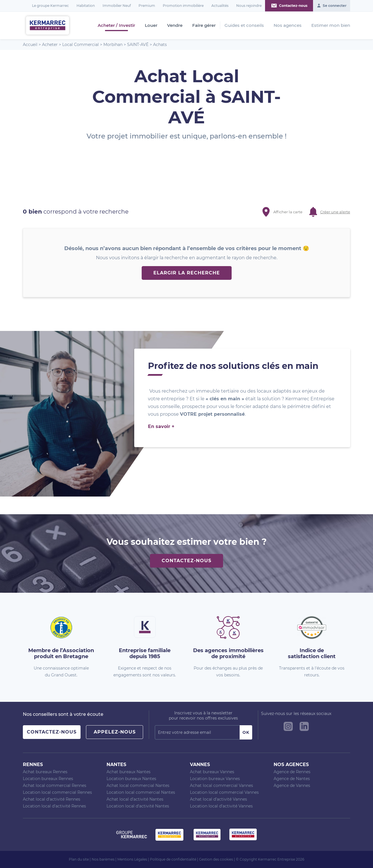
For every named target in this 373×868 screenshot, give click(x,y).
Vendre (175, 25)
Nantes (116, 764)
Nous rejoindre (249, 6)
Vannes (200, 764)
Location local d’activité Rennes (54, 806)
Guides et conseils (244, 25)
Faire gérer (204, 25)
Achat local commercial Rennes (55, 785)
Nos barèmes (103, 859)
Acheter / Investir (116, 25)
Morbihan (113, 45)
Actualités (220, 6)
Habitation (86, 6)
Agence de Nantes (292, 779)
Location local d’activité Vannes (221, 806)
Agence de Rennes (292, 772)
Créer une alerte (335, 212)
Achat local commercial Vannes (221, 785)
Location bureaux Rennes (48, 779)
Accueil (30, 45)
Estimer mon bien (331, 25)
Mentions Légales (132, 859)
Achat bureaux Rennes (45, 772)
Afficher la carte (288, 212)
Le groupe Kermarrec (50, 6)
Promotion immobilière (183, 6)
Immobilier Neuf (117, 6)
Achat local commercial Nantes (138, 785)
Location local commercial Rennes (57, 792)
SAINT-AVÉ (138, 45)
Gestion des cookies (216, 859)
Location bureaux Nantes (131, 779)
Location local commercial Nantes (141, 792)
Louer (151, 25)
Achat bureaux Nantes (129, 772)
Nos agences (288, 25)
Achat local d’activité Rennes (52, 799)
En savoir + (161, 426)
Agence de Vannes (292, 785)
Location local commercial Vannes (224, 792)
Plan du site (79, 859)
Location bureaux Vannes (215, 779)
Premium (147, 6)
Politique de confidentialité (173, 859)
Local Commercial (81, 45)
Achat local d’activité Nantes (135, 799)
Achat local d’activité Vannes (218, 799)
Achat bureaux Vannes (212, 772)
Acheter (50, 45)
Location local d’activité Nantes (138, 806)
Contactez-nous (186, 561)
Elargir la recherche (187, 273)
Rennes (33, 764)
